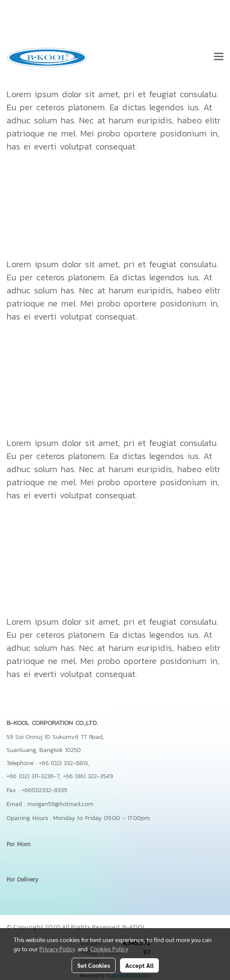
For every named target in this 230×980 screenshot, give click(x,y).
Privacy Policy (57, 949)
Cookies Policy (109, 949)
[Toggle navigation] (219, 58)
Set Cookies (94, 965)
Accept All (139, 965)
